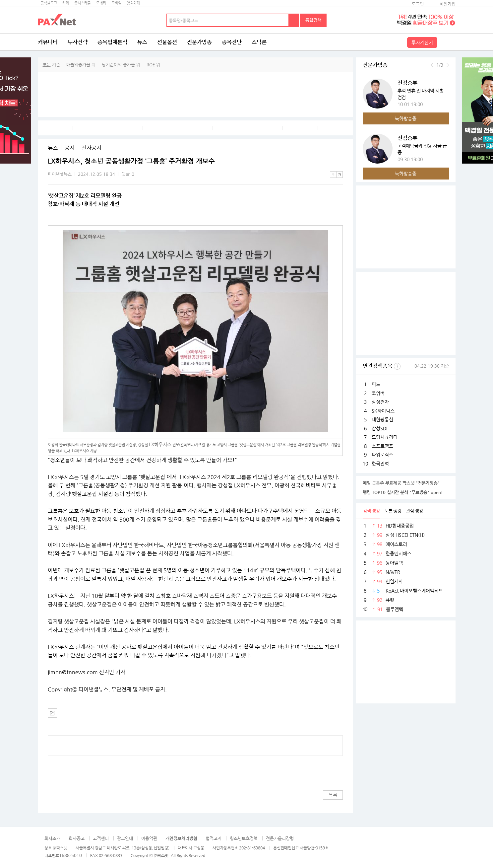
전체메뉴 (447, 42)
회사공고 (77, 838)
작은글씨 (333, 175)
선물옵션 (167, 42)
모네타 (101, 3)
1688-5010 (70, 855)
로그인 (418, 4)
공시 (70, 148)
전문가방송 (199, 42)
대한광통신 (382, 419)
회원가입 (448, 4)
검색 (294, 20)
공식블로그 (49, 3)
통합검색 (313, 20)
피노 (376, 384)
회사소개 (52, 838)
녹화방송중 (406, 118)
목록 (333, 795)
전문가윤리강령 (280, 838)
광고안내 (125, 838)
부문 (47, 65)
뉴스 (142, 42)
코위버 (378, 393)
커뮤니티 (48, 42)
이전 (432, 65)
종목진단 (232, 42)
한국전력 (380, 464)
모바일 (116, 3)
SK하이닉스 (383, 411)
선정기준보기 (397, 366)
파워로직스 (382, 455)
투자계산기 (422, 42)
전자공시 (92, 148)
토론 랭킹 (393, 511)
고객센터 (101, 838)
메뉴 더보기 (339, 161)
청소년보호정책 (244, 838)
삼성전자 (380, 402)
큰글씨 (339, 175)
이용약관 (149, 838)
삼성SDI (379, 428)
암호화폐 (133, 3)
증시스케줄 (83, 3)
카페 (66, 3)
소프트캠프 (382, 446)
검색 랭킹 (371, 511)
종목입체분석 (112, 42)
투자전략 (78, 42)
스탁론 (259, 42)
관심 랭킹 (414, 511)
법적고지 (214, 838)
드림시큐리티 (385, 437)
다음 (448, 65)
